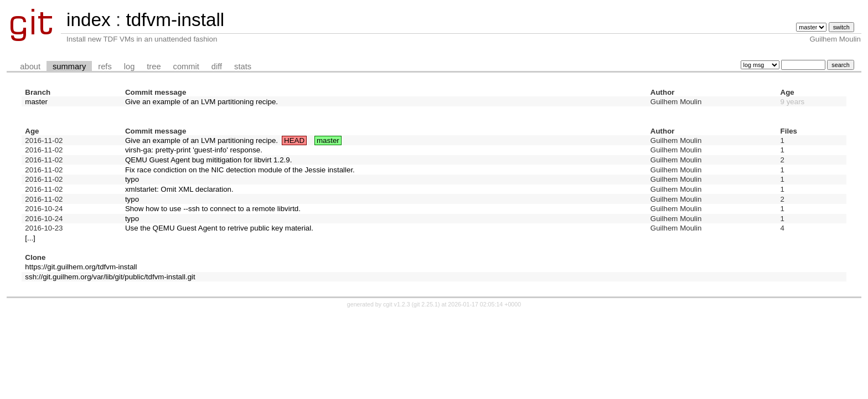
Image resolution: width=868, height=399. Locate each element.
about (30, 66)
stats (243, 66)
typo (132, 179)
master (36, 102)
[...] (30, 238)
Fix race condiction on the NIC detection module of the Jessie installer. (240, 170)
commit (186, 66)
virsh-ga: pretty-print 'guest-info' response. (194, 150)
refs (105, 66)
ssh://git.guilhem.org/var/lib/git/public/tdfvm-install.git (110, 277)
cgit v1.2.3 (397, 304)
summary (69, 66)
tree (154, 66)
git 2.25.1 (426, 304)
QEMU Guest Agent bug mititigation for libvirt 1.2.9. (209, 160)
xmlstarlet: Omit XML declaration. (179, 189)
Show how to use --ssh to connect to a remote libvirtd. (213, 209)
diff (217, 66)
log (130, 66)
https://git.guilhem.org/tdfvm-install (81, 267)
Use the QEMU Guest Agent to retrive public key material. (219, 228)
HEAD (294, 140)
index (89, 20)
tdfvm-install (175, 20)
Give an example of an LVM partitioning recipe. (201, 102)
